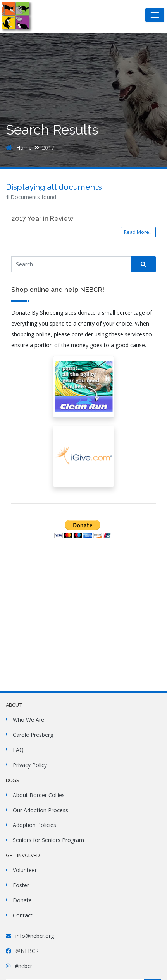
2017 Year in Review (42, 218)
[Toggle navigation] (155, 15)
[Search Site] (71, 264)
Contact (23, 915)
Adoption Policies (34, 825)
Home (19, 147)
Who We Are (28, 720)
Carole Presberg (33, 735)
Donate (22, 900)
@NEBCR (22, 951)
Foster (21, 885)
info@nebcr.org (30, 936)
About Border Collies (39, 795)
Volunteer (25, 870)
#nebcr (19, 966)
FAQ (18, 750)
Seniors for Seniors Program (48, 840)
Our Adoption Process (40, 810)
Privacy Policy (30, 765)
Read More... (138, 232)
